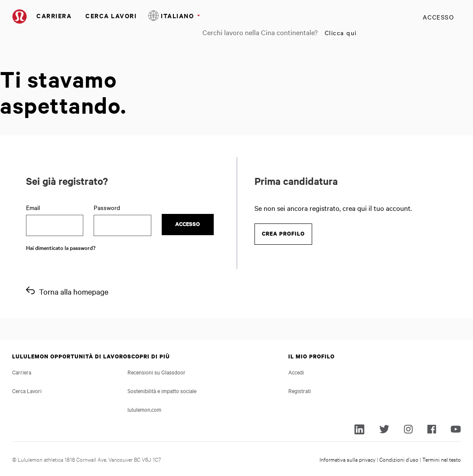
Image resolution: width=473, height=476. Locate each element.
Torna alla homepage (74, 291)
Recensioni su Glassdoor (157, 372)
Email (33, 207)
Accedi (296, 372)
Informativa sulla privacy (347, 459)
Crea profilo (283, 234)
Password (107, 207)
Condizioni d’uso (399, 459)
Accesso (439, 17)
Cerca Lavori (111, 15)
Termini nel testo (442, 459)
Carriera (54, 15)
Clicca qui (341, 33)
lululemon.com (144, 409)
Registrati (300, 391)
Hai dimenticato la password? (61, 247)
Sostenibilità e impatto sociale (162, 391)
